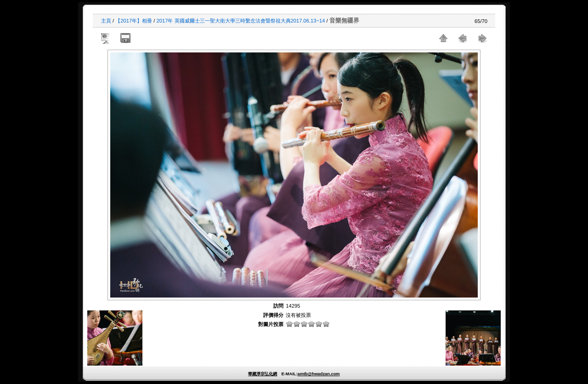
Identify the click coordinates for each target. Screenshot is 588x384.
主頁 (106, 21)
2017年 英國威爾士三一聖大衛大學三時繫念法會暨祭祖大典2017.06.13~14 (241, 21)
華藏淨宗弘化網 (263, 374)
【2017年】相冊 (134, 21)
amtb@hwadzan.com (318, 374)
